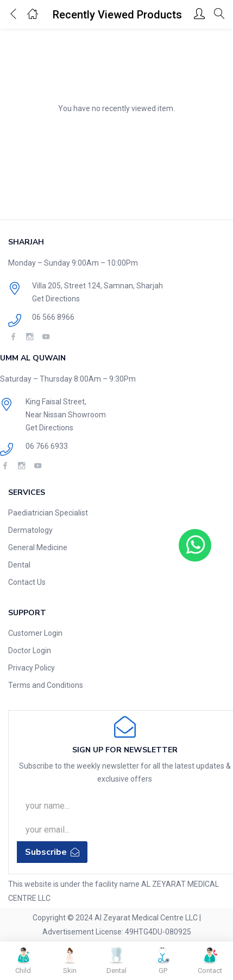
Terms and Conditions (46, 685)
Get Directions (56, 299)
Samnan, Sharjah (133, 286)
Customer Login (35, 633)
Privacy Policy (32, 668)
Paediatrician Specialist (48, 513)
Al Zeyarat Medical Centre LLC (146, 918)
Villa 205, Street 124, (68, 286)
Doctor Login (30, 650)
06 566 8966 (53, 317)
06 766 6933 (47, 446)
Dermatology (30, 530)
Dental (19, 565)
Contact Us (27, 582)
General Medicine (38, 547)
